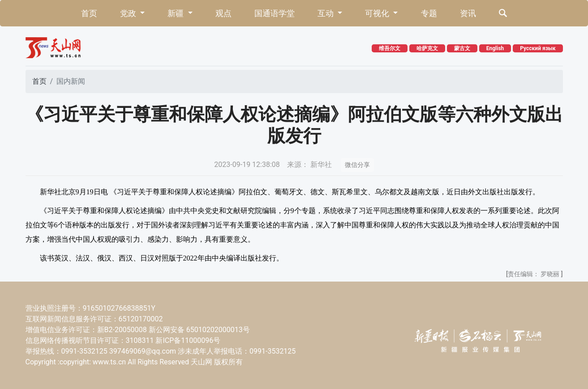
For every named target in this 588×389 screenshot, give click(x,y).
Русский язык (538, 48)
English (495, 48)
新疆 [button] (176, 13)
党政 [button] (129, 13)
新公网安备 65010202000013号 (199, 330)
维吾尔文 (390, 48)
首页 (89, 13)
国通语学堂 (275, 13)
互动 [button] (326, 13)
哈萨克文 (427, 48)
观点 (223, 13)
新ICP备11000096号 (188, 340)
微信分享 (357, 165)
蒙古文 (462, 48)
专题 (429, 13)
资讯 (468, 13)
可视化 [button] (378, 13)
